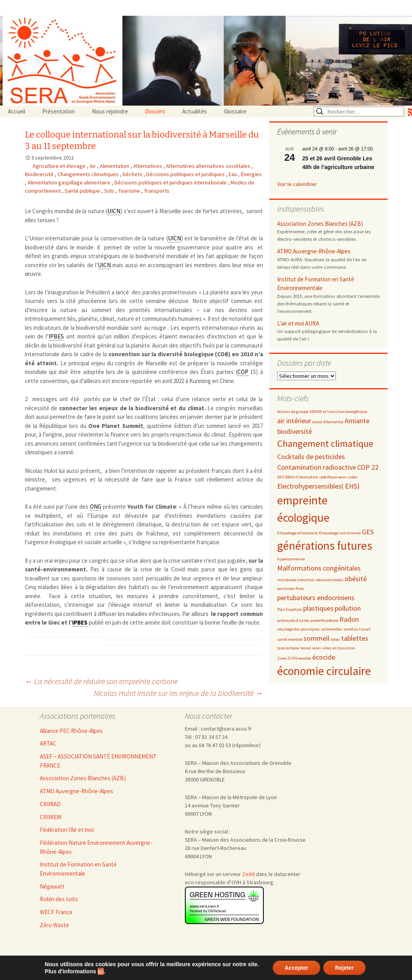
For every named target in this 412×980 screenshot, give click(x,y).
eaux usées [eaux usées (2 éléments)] (348, 477)
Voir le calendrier (297, 184)
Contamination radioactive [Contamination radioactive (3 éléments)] (317, 467)
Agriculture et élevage (60, 166)
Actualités (195, 111)
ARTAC (48, 743)
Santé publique (83, 191)
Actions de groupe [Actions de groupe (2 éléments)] (293, 412)
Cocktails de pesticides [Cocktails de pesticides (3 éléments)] (311, 457)
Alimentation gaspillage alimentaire (70, 182)
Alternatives (148, 166)
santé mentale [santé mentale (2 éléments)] (290, 639)
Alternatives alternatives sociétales (209, 166)
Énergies (251, 174)
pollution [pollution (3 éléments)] (348, 608)
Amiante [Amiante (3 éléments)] (357, 421)
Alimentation (115, 166)
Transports (157, 191)
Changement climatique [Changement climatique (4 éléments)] (325, 444)
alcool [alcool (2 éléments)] (317, 422)
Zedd (248, 874)
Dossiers (155, 111)
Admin (177, 967)
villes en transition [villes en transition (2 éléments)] (339, 648)
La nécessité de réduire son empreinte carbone (101, 681)
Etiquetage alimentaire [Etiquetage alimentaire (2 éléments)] (297, 533)
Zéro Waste (54, 925)
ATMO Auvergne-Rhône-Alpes (314, 251)
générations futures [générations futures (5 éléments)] (325, 546)
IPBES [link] (56, 336)
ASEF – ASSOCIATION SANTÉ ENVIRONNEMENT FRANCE (98, 761)
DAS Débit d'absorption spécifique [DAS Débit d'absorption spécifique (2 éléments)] (307, 477)
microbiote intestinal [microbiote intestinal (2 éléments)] (296, 580)
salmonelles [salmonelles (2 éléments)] (332, 629)
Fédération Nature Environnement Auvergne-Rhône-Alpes (96, 847)
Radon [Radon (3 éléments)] (349, 619)
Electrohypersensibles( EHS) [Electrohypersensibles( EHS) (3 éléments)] (318, 486)
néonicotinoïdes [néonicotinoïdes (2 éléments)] (329, 580)
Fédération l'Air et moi (67, 830)
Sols (110, 191)
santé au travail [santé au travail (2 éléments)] (357, 629)
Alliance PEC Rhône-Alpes (71, 731)
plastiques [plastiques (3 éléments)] (318, 608)
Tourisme (130, 191)
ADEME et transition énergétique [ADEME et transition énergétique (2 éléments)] (338, 412)
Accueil (17, 111)
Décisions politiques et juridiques (186, 174)
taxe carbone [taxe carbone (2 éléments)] (288, 648)
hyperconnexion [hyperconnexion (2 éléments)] (291, 559)
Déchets (133, 174)
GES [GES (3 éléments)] (368, 532)
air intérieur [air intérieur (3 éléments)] (294, 421)
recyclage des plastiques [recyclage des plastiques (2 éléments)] (298, 629)
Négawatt (52, 886)
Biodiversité (40, 174)
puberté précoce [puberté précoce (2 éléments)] (324, 620)
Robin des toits (59, 899)
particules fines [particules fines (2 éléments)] (291, 589)
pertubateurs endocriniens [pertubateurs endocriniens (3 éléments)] (316, 598)
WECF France (56, 912)
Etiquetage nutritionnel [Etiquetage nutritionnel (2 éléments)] (340, 533)
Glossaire (235, 111)
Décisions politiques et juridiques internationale (171, 182)
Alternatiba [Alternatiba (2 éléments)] (333, 422)
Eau (233, 174)
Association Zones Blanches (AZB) (320, 224)
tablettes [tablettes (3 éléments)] (355, 638)
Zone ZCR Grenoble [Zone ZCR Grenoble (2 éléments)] (294, 658)
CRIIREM (50, 817)
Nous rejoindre (110, 111)
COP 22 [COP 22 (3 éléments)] (368, 467)
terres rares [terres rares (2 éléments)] (311, 648)
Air (93, 166)
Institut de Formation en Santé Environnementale (316, 284)
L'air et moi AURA (298, 323)
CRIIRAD (50, 804)
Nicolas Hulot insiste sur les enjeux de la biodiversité (178, 693)
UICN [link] (114, 211)
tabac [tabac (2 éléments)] (335, 639)
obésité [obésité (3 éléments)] (356, 579)
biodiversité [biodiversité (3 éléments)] (295, 431)
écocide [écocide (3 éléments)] (324, 657)
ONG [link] (96, 507)
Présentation (59, 111)
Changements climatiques (89, 174)
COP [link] (243, 372)
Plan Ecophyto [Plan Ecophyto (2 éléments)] (290, 609)
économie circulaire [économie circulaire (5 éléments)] (324, 671)
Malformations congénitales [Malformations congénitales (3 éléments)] (319, 568)
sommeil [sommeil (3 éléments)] (316, 638)
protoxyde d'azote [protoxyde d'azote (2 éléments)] (293, 620)
